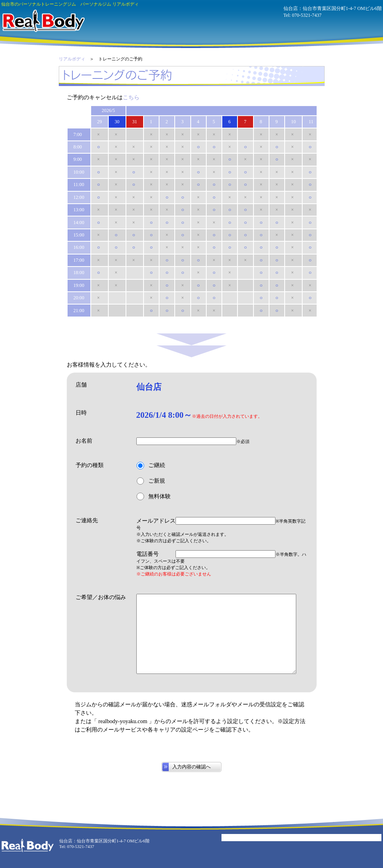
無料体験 (154, 496)
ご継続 (151, 466)
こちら (131, 97)
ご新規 (151, 481)
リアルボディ (72, 59)
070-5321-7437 (307, 15)
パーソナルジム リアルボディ (43, 21)
